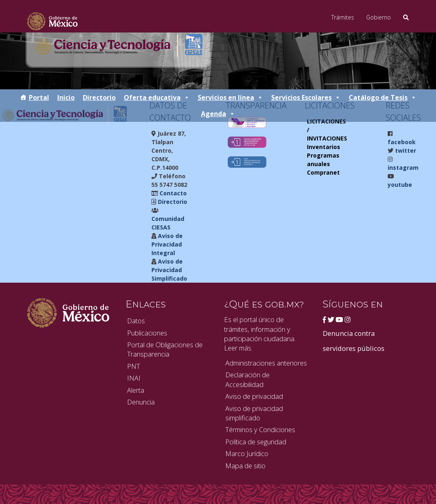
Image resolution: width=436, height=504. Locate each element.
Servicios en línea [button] (230, 97)
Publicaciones (147, 333)
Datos (136, 321)
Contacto (172, 193)
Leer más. (238, 348)
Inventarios (324, 147)
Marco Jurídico (247, 453)
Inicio (66, 97)
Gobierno (379, 17)
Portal (39, 97)
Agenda (218, 114)
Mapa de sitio (245, 466)
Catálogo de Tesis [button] (383, 97)
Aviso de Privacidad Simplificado (169, 270)
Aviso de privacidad (254, 396)
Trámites (343, 17)
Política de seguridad (256, 442)
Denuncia (141, 402)
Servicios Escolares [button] (306, 97)
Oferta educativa (157, 97)
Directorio (99, 97)
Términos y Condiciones (260, 429)
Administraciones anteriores (266, 363)
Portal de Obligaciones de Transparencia (165, 349)
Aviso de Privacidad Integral (167, 244)
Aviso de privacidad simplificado (254, 413)
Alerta (136, 390)
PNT (134, 366)
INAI (134, 378)
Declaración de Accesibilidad (247, 379)
